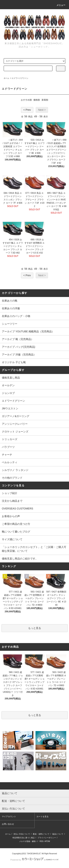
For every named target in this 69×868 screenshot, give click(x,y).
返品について (58, 834)
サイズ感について (12, 539)
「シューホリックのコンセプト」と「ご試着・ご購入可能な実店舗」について (34, 549)
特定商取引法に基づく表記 (24, 838)
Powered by (34, 860)
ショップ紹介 (10, 493)
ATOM (47, 841)
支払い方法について (22, 834)
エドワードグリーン (20, 78)
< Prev (27, 110)
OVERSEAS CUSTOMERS (17, 509)
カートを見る (43, 816)
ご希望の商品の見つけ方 (16, 524)
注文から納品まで (12, 501)
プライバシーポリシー (47, 838)
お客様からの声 (11, 516)
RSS (41, 841)
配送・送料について (41, 834)
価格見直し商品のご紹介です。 (20, 559)
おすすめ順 (26, 100)
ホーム (6, 78)
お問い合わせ (8, 824)
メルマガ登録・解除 (27, 841)
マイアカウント (9, 816)
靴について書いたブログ (16, 532)
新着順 (45, 100)
